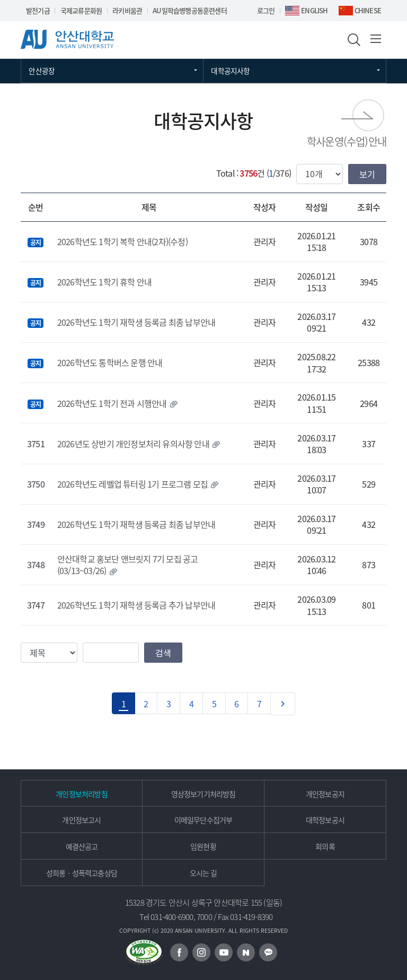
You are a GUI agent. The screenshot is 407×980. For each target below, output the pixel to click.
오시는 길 (203, 873)
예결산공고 (82, 846)
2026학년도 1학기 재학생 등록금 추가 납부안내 (136, 605)
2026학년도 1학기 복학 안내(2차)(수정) (122, 241)
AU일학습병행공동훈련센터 (190, 10)
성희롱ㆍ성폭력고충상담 (82, 873)
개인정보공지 (325, 794)
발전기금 (38, 10)
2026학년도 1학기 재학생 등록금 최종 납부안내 (136, 322)
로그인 (266, 10)
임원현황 (203, 846)
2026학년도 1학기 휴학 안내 (104, 282)
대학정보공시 (325, 820)
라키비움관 (127, 10)
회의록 (325, 846)
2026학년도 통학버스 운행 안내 (110, 362)
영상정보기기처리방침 (203, 794)
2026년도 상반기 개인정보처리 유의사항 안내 (133, 444)
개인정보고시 (81, 820)
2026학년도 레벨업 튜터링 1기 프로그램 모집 (132, 484)
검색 (163, 653)
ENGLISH (314, 10)
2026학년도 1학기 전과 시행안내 (112, 403)
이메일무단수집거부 (203, 820)
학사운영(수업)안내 (347, 141)
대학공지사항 (230, 71)
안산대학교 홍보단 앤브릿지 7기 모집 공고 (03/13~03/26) (128, 565)
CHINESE (368, 10)
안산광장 (42, 71)
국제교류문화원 (81, 10)
